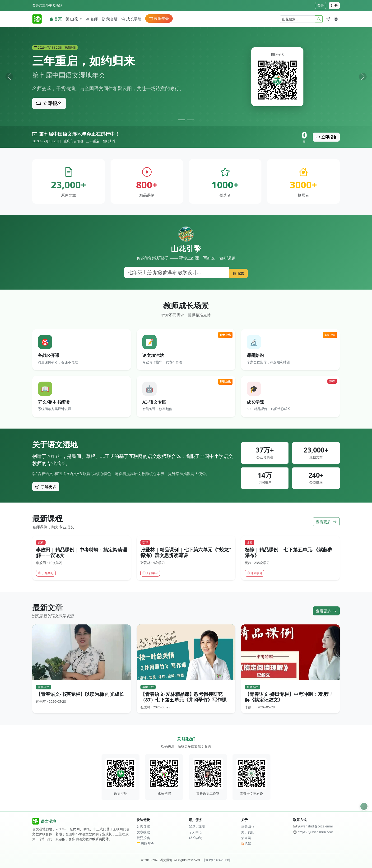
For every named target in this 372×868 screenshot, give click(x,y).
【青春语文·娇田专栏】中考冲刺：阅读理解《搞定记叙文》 (288, 698)
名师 (92, 19)
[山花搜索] (298, 19)
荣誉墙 (110, 19)
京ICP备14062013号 (217, 860)
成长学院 (131, 19)
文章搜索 (143, 832)
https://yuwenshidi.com (315, 832)
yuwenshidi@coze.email (316, 826)
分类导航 (143, 826)
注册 (334, 6)
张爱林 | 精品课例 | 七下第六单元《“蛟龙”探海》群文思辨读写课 (186, 552)
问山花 (237, 272)
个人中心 (195, 832)
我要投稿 (143, 838)
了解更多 (46, 486)
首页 (56, 19)
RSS (246, 843)
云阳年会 (159, 18)
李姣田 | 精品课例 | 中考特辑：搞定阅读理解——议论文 (81, 552)
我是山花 (248, 826)
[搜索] (175, 272)
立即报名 (49, 103)
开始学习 (47, 573)
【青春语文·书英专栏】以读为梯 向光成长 (80, 695)
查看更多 (326, 522)
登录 (321, 6)
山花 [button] (72, 19)
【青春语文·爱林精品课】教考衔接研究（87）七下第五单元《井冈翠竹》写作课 (184, 698)
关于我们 (248, 832)
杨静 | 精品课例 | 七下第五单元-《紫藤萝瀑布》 (289, 552)
